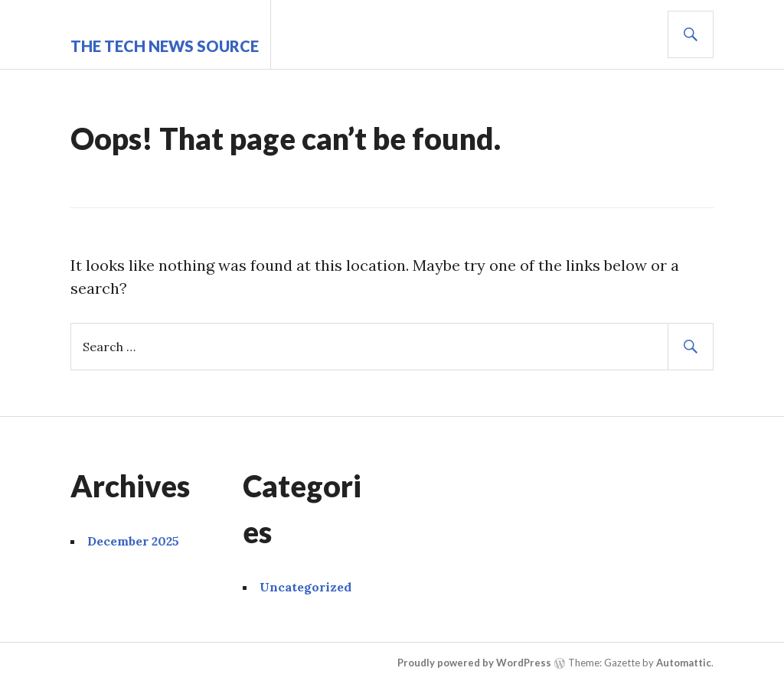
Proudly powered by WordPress (474, 663)
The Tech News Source (165, 46)
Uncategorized (305, 587)
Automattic (684, 663)
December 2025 (133, 541)
